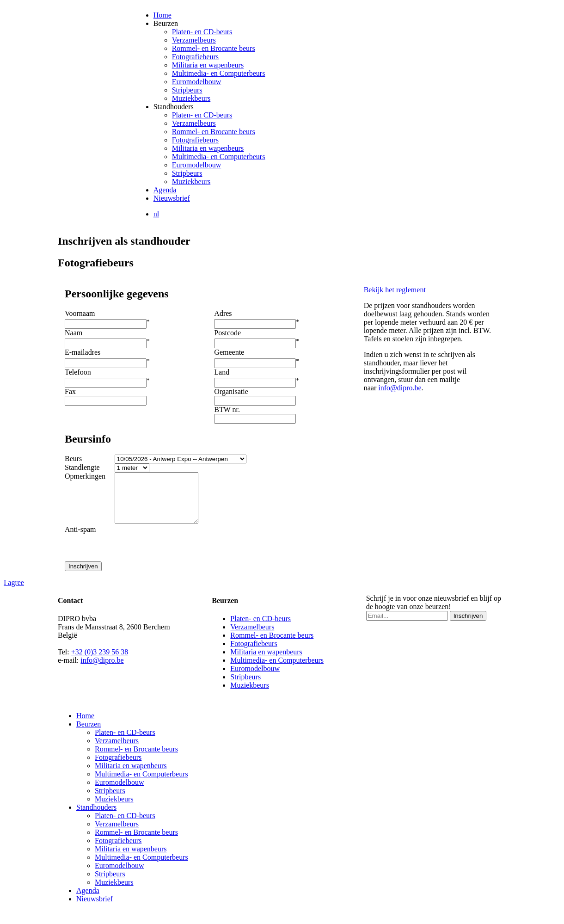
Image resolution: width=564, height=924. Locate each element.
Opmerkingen (85, 476)
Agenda (165, 190)
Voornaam (80, 313)
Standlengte (82, 467)
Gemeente (229, 352)
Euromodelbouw (197, 82)
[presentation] (187, 553)
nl (156, 214)
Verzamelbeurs (194, 40)
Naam (74, 333)
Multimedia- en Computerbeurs (219, 73)
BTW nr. (227, 410)
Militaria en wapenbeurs (208, 65)
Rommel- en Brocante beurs (214, 48)
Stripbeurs (187, 90)
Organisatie (231, 391)
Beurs (73, 459)
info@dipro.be (400, 388)
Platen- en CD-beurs (202, 32)
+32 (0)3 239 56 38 (100, 662)
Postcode (227, 333)
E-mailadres (83, 352)
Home (162, 15)
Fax (70, 391)
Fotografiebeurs (195, 57)
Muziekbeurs (191, 98)
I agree (14, 592)
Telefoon (78, 372)
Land (222, 372)
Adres (223, 313)
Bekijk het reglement (395, 290)
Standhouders (174, 107)
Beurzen (166, 23)
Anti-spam (80, 539)
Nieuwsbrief (172, 198)
